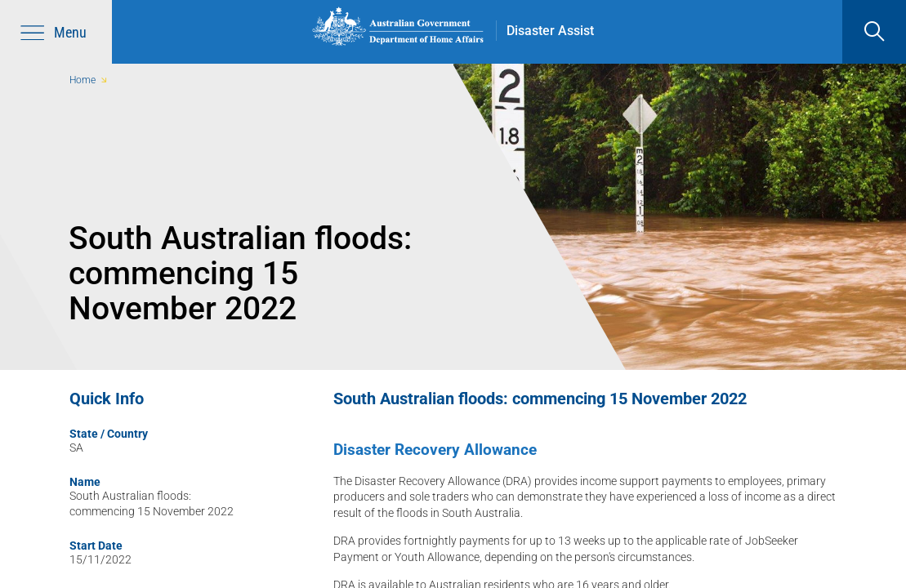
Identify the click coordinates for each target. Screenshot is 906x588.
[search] (874, 32)
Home (83, 80)
